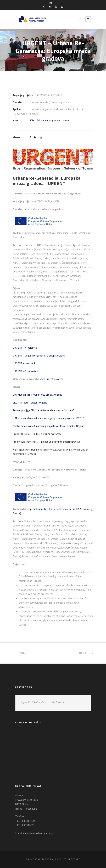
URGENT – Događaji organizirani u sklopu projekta (39, 356)
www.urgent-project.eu (54, 379)
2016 (32, 120)
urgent (65, 120)
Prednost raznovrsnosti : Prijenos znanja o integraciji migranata (46, 442)
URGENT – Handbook (24, 363)
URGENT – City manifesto (26, 371)
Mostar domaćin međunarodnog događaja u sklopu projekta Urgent (48, 426)
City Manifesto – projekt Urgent (30, 403)
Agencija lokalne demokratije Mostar (43, 702)
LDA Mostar (42, 120)
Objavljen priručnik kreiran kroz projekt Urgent (37, 395)
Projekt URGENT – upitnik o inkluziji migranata (37, 434)
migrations (55, 120)
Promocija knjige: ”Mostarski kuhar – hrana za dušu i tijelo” (44, 410)
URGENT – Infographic (25, 348)
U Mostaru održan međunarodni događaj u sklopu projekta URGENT (49, 418)
